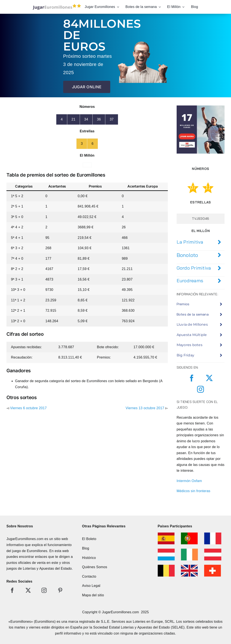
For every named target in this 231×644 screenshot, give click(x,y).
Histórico (89, 558)
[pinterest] (60, 590)
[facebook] (192, 378)
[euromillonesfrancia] (213, 534)
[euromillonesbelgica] (166, 566)
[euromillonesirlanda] (189, 550)
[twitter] (209, 378)
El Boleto (89, 539)
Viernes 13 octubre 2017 (145, 408)
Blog (86, 548)
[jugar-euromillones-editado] (56, 5)
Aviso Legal (91, 586)
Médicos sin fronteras (194, 491)
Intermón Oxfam (189, 481)
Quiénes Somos (95, 567)
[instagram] (200, 389)
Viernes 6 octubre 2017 (28, 408)
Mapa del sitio (93, 595)
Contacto (89, 576)
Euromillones (37, 551)
